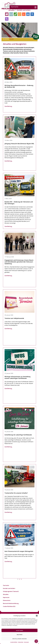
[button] (37, 616)
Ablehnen (20, 635)
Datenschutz (21, 642)
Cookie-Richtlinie (14, 642)
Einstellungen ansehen (20, 639)
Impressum (26, 642)
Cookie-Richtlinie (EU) (9, 606)
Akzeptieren (19, 630)
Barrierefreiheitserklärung (11, 603)
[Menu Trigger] (36, 7)
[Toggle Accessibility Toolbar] (36, 641)
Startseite (11, 39)
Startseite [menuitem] (15, 7)
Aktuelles (12, 10)
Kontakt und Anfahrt (24, 10)
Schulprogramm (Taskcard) (11, 591)
